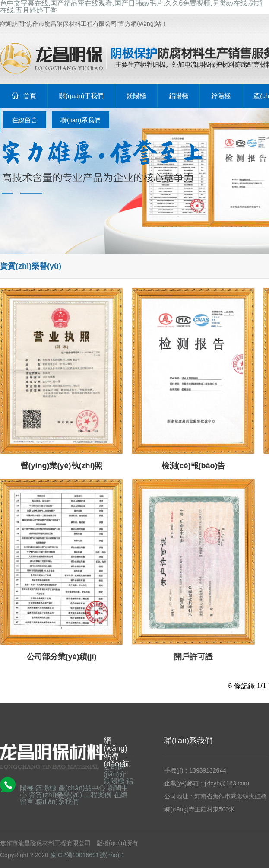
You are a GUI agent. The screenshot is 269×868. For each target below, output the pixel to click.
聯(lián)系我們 (57, 802)
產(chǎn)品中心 (82, 788)
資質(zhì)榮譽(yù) (55, 795)
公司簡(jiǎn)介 (115, 771)
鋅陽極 (46, 788)
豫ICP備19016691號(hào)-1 (87, 855)
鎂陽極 (114, 781)
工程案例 (98, 795)
